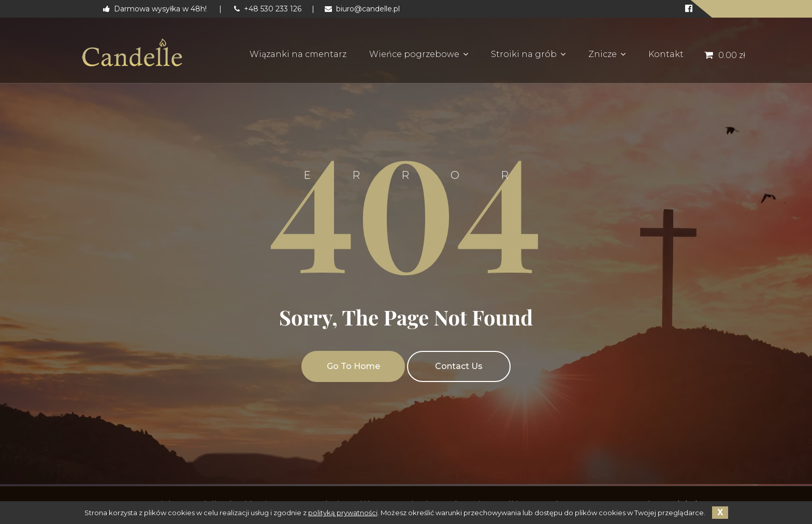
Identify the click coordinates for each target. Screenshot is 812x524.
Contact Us (459, 366)
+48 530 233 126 (268, 9)
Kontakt (666, 54)
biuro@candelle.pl (362, 9)
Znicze (603, 54)
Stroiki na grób (524, 54)
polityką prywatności (343, 513)
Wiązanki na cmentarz (298, 54)
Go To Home (353, 366)
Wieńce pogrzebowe (414, 54)
